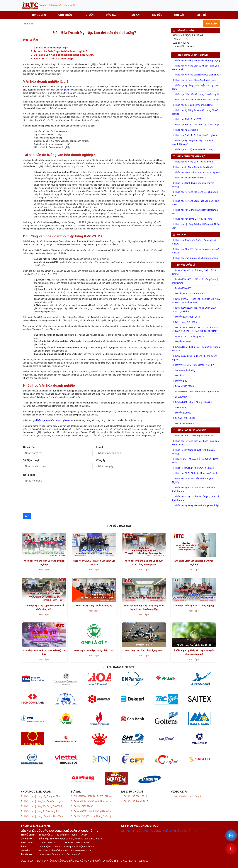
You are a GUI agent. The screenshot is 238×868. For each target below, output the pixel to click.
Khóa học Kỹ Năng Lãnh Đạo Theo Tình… (44, 816)
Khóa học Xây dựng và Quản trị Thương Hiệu (196, 124)
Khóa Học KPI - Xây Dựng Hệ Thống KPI (193, 436)
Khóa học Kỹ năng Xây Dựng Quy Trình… (44, 806)
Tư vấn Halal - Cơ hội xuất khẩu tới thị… (94, 801)
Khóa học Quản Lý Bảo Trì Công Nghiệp (194, 606)
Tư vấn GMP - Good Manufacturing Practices (196, 391)
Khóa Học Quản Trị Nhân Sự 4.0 (189, 178)
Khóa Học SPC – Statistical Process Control (194, 473)
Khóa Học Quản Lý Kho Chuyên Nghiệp (193, 468)
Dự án (136, 15)
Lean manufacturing (184, 370)
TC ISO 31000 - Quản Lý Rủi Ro (189, 336)
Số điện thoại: (31, 460)
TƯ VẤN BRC (180, 381)
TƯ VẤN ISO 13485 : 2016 (186, 317)
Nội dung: (29, 475)
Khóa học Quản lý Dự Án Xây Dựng (94, 606)
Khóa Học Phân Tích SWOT (187, 119)
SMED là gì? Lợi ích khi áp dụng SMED (144, 650)
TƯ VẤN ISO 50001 (183, 342)
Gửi (27, 516)
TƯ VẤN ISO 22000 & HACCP (187, 293)
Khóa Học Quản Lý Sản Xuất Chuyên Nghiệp (195, 505)
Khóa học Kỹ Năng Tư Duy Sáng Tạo (42, 811)
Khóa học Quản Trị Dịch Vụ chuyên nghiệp (194, 135)
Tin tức (157, 15)
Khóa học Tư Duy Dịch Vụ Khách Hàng (192, 105)
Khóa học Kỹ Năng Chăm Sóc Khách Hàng (194, 80)
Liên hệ (201, 15)
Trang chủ (39, 15)
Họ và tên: (29, 447)
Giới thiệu (65, 15)
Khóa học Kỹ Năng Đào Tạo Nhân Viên (192, 162)
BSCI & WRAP (180, 397)
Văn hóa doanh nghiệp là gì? (51, 48)
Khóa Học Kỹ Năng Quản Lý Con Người (193, 167)
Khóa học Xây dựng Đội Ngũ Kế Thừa (192, 219)
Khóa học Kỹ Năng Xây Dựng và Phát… (43, 796)
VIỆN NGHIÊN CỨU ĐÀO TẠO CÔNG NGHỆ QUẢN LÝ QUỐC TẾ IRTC (158, 831)
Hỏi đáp (179, 15)
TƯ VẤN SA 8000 (182, 413)
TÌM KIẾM (212, 24)
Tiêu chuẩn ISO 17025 (184, 322)
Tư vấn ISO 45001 (182, 288)
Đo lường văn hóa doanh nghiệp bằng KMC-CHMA (64, 55)
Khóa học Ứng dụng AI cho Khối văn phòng (195, 258)
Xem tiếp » (44, 570)
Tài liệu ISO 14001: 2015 (136, 801)
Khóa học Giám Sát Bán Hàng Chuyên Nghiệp (196, 94)
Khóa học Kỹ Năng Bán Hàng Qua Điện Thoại (196, 75)
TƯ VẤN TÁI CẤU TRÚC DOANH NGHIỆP (193, 365)
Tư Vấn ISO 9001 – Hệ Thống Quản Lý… (93, 816)
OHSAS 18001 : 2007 (184, 418)
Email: (100, 447)
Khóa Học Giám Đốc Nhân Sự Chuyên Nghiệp (196, 172)
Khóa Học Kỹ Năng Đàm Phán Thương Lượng (196, 60)
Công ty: (101, 460)
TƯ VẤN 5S (179, 375)
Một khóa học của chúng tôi (188, 796)
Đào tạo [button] (112, 15)
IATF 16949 (179, 407)
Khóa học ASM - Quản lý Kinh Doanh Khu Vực (196, 100)
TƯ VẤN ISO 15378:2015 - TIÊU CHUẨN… (94, 796)
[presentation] (46, 506)
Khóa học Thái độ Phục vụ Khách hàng (193, 149)
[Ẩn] (36, 40)
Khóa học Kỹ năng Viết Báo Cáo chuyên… (44, 801)
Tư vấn (89, 15)
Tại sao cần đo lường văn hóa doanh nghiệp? (61, 51)
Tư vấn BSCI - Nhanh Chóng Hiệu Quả (192, 402)
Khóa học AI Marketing (185, 130)
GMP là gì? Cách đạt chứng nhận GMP (94, 650)
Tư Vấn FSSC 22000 (183, 386)
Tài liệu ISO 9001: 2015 (136, 796)
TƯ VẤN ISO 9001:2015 (185, 423)
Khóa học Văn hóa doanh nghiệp (53, 58)
